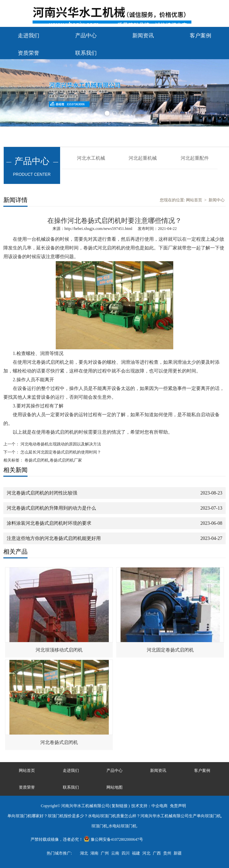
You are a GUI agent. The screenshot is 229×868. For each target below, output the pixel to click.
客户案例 (200, 35)
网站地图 (114, 787)
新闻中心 (217, 200)
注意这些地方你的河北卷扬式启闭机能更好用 (54, 538)
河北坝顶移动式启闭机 (59, 650)
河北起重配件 (195, 158)
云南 (115, 853)
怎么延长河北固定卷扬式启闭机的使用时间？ (60, 452)
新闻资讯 (143, 35)
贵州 (167, 853)
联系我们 (86, 53)
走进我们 (29, 35)
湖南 (94, 853)
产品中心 (86, 35)
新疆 (178, 853)
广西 (157, 853)
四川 (126, 853)
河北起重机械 (143, 158)
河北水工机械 (91, 158)
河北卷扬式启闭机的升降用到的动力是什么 (51, 508)
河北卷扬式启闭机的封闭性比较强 (42, 493)
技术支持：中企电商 (149, 806)
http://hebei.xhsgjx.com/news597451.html (98, 229)
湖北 (84, 853)
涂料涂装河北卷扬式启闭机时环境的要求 (49, 523)
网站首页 (194, 200)
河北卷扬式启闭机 (59, 742)
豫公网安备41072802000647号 (113, 839)
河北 (146, 853)
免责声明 (178, 806)
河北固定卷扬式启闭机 (170, 650)
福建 (136, 853)
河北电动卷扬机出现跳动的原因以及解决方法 (60, 444)
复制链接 (120, 806)
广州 (105, 853)
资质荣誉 (29, 53)
